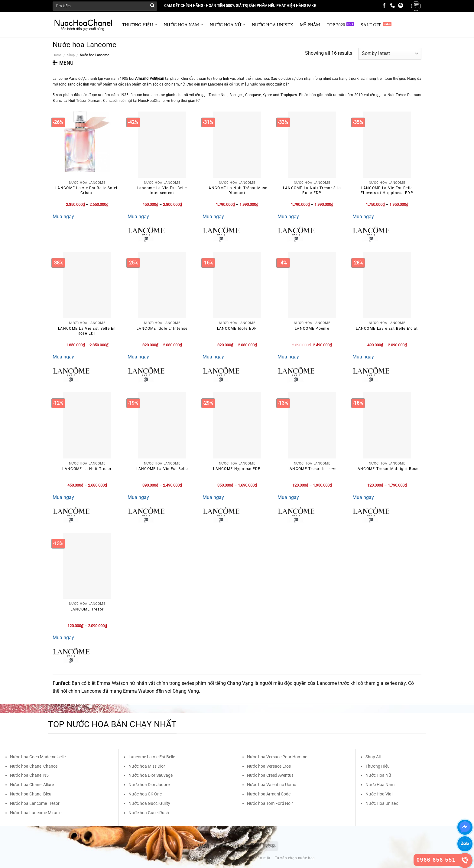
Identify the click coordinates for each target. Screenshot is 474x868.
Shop (71, 55)
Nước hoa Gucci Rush (149, 813)
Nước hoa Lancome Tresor (35, 803)
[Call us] (393, 6)
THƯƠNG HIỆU (140, 25)
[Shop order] (390, 54)
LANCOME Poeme (312, 329)
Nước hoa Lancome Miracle (36, 813)
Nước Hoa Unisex (382, 803)
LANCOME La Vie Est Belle (162, 469)
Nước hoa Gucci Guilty (149, 803)
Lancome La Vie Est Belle (152, 757)
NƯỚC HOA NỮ (228, 25)
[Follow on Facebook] (384, 6)
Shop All (373, 757)
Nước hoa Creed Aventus (270, 775)
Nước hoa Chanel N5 (29, 775)
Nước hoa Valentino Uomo (272, 785)
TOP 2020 (336, 25)
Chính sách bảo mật (252, 858)
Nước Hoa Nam (380, 785)
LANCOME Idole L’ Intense (162, 329)
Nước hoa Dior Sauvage (151, 775)
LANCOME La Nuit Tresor (87, 469)
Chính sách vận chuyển (209, 858)
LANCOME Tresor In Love (312, 469)
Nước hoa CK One (145, 794)
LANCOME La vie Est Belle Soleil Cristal (87, 190)
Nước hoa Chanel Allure (32, 785)
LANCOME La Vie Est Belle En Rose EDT (87, 331)
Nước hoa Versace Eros (269, 766)
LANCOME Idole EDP (237, 329)
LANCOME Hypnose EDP (237, 469)
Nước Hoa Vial (379, 794)
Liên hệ (177, 858)
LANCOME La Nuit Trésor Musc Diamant (237, 190)
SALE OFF (371, 25)
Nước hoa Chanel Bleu (31, 794)
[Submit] (152, 6)
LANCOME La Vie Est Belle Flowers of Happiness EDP (387, 190)
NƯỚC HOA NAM (183, 25)
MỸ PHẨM (310, 25)
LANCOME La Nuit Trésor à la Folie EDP (312, 190)
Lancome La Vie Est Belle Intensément (162, 190)
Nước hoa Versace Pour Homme (277, 757)
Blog (163, 858)
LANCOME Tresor (87, 609)
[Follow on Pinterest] (401, 6)
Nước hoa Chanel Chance (34, 766)
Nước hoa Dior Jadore (149, 785)
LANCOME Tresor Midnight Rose (387, 469)
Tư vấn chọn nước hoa (295, 858)
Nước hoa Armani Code (269, 794)
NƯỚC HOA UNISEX (273, 25)
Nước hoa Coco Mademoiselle (38, 757)
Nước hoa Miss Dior (147, 766)
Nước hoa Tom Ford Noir (270, 803)
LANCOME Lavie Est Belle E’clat (387, 329)
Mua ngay (63, 217)
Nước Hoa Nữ (378, 775)
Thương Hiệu (378, 766)
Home (57, 55)
